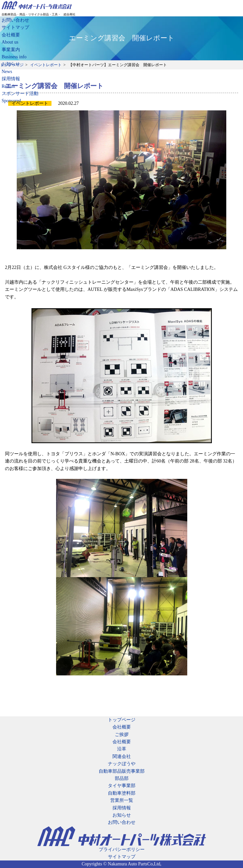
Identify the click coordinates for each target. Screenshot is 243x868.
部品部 (122, 778)
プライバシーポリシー (122, 849)
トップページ (12, 65)
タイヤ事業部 (122, 786)
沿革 (122, 749)
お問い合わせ (15, 20)
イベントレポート (46, 65)
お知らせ (122, 815)
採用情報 (122, 808)
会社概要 (122, 727)
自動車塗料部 (122, 793)
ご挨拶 (122, 735)
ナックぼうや (122, 764)
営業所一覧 (122, 800)
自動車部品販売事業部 (122, 771)
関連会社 (122, 756)
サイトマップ (15, 27)
